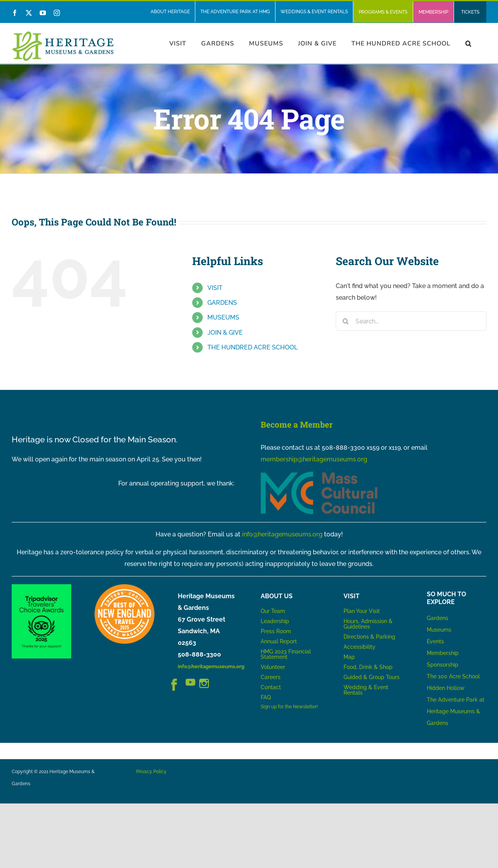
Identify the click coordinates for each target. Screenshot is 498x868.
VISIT (215, 288)
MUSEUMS (223, 317)
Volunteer (273, 667)
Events (435, 641)
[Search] (345, 321)
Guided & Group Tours (372, 677)
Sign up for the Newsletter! (289, 707)
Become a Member (297, 424)
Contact (271, 687)
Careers (271, 677)
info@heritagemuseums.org (282, 534)
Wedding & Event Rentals (366, 690)
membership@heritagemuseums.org (314, 459)
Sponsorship (443, 665)
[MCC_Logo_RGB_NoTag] (319, 474)
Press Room (276, 631)
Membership (443, 653)
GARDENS (222, 303)
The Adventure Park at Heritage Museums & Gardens (456, 711)
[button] (468, 43)
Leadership (275, 621)
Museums (439, 630)
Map (349, 657)
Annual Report (280, 641)
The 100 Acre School (453, 676)
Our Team (273, 611)
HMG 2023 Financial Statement (286, 654)
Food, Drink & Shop (368, 667)
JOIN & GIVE (225, 333)
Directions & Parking (369, 637)
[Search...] (411, 321)
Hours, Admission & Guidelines (368, 624)
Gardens (438, 618)
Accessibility (359, 647)
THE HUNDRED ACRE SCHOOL (253, 347)
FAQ (266, 697)
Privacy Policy (151, 772)
